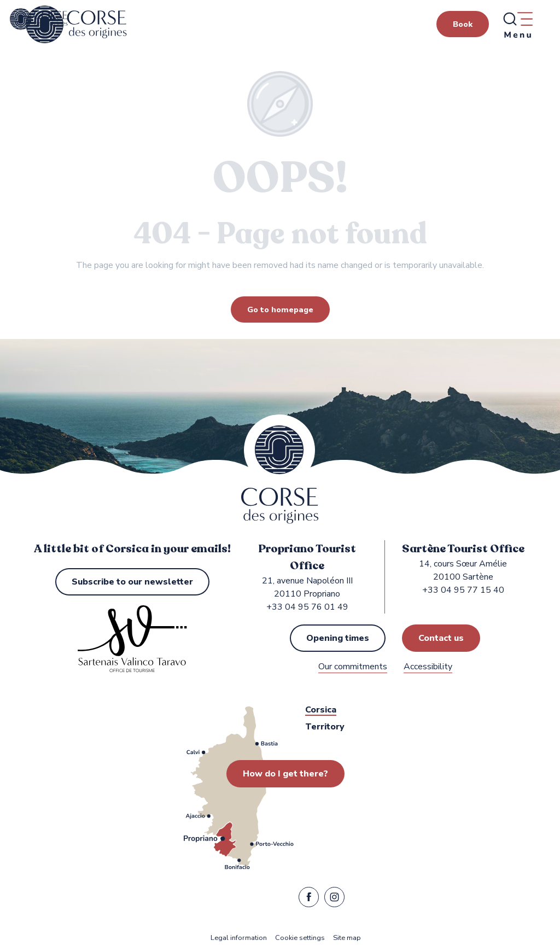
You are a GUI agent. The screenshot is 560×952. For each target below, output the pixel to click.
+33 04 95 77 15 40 (463, 590)
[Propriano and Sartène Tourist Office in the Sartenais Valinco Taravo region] (39, 19)
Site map (347, 938)
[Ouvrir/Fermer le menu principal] (517, 25)
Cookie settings (300, 938)
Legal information (239, 938)
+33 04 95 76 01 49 (307, 607)
